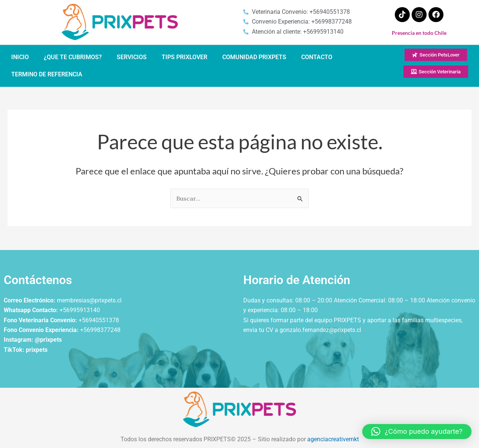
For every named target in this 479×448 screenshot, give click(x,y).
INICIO (20, 57)
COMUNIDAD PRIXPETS (254, 57)
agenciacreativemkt (333, 439)
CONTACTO (317, 57)
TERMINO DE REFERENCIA (47, 74)
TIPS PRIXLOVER (184, 57)
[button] (417, 432)
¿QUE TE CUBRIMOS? (73, 57)
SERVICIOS (132, 57)
